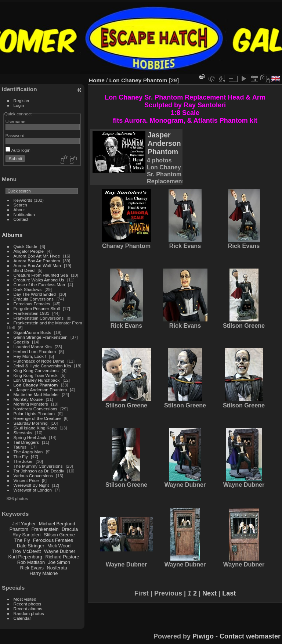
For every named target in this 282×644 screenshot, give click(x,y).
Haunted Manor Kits (33, 347)
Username (15, 121)
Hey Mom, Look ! (30, 356)
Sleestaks (23, 433)
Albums (12, 235)
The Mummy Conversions (38, 466)
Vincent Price (26, 480)
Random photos (29, 613)
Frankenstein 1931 (31, 313)
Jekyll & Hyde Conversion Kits (42, 366)
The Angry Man (28, 452)
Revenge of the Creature (37, 418)
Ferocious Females (32, 304)
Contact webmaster (250, 636)
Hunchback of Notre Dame (39, 361)
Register (22, 100)
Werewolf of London (33, 490)
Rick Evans (32, 568)
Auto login (18, 150)
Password (15, 135)
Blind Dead (24, 270)
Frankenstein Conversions (39, 318)
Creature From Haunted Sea (41, 275)
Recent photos (28, 604)
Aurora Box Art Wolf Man (37, 265)
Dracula (70, 529)
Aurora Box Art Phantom (37, 261)
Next (209, 593)
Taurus (20, 447)
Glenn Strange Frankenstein (41, 337)
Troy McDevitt (26, 551)
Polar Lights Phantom (34, 413)
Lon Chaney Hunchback (37, 380)
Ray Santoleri (27, 535)
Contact (21, 219)
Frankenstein (45, 529)
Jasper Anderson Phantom (42, 390)
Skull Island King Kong (35, 428)
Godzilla (21, 342)
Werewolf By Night (31, 485)
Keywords (23, 200)
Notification (24, 214)
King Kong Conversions (36, 370)
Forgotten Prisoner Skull (37, 308)
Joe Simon (59, 562)
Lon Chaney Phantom (36, 385)
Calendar (22, 618)
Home (97, 80)
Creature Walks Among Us (39, 280)
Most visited (25, 599)
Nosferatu (57, 568)
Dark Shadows (28, 289)
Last (229, 593)
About (19, 210)
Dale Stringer (31, 546)
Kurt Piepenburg (25, 557)
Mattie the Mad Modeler (36, 394)
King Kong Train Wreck (36, 375)
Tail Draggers (26, 442)
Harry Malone (44, 573)
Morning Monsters (31, 404)
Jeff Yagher (24, 524)
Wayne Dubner (60, 551)
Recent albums (28, 609)
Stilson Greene (59, 535)
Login (19, 105)
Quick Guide (26, 246)
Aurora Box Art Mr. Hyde (37, 256)
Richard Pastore (62, 557)
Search (20, 205)
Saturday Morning (31, 423)
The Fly (21, 456)
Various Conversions (33, 476)
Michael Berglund (57, 524)
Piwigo (203, 636)
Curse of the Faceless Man (39, 285)
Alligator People (29, 251)
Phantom (19, 529)
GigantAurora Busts (32, 332)
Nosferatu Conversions (36, 409)
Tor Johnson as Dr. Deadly (39, 471)
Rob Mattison (31, 562)
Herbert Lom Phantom (35, 351)
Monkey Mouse (28, 399)
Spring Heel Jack (30, 437)
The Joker (23, 461)
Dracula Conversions (34, 299)
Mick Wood (59, 546)
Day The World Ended (35, 294)
